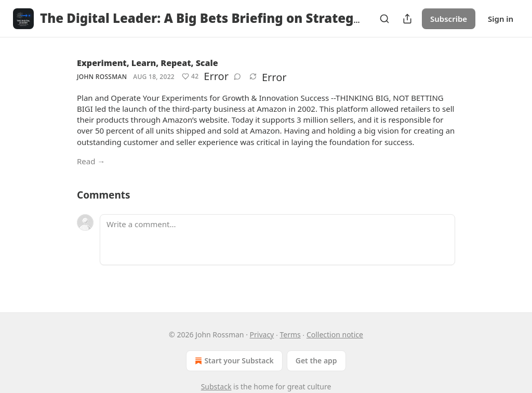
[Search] (384, 19)
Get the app (316, 361)
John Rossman (102, 77)
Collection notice (335, 335)
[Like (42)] (190, 76)
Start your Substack (233, 361)
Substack (216, 387)
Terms (290, 335)
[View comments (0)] (237, 76)
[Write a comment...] (277, 240)
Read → (91, 161)
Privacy (262, 335)
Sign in (501, 19)
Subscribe (449, 19)
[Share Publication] (407, 19)
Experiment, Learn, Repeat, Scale (148, 63)
